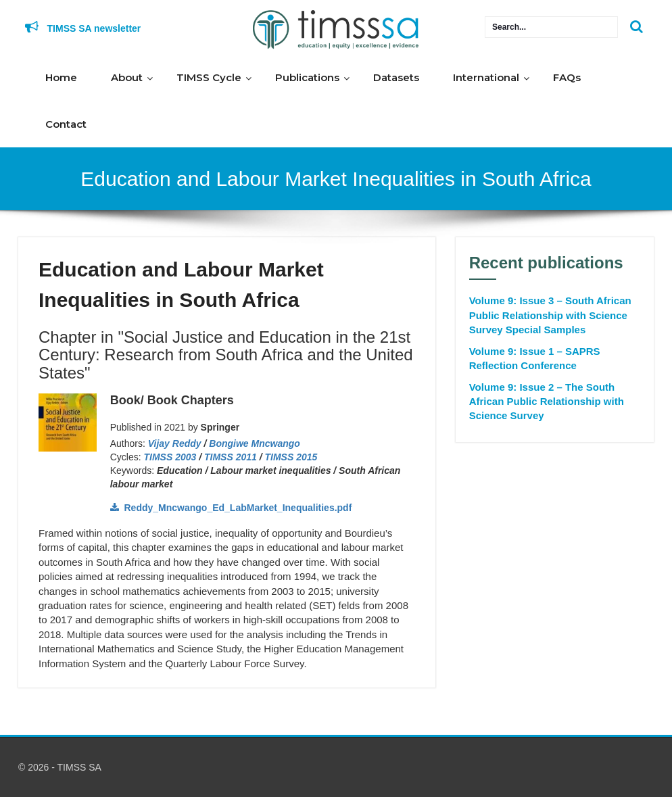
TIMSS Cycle (209, 77)
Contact (66, 124)
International (486, 77)
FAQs (567, 77)
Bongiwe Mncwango (255, 443)
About (127, 77)
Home (61, 77)
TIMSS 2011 (231, 457)
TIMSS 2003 (170, 457)
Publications (307, 77)
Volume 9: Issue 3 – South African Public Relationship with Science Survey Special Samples (550, 315)
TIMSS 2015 (291, 457)
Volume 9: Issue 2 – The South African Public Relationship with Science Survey (547, 402)
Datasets (396, 77)
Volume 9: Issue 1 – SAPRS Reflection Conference (535, 358)
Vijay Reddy (175, 443)
